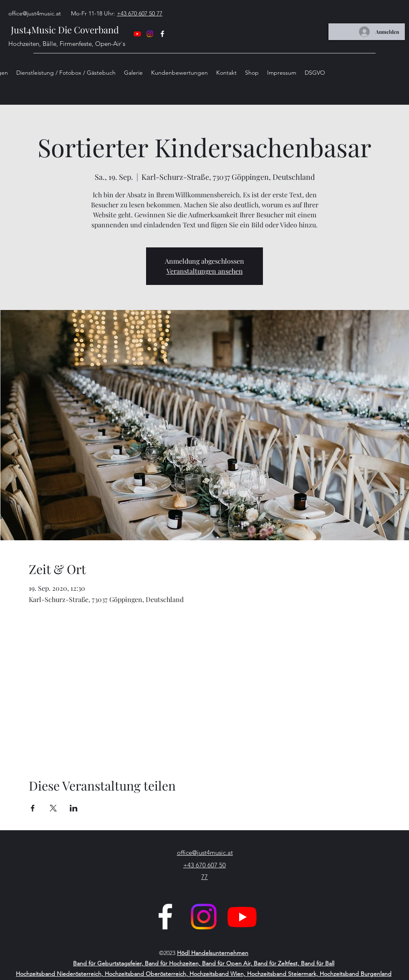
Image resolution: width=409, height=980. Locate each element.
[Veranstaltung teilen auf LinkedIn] (74, 808)
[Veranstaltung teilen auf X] (53, 808)
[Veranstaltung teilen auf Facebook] (33, 808)
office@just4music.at (35, 13)
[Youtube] (242, 917)
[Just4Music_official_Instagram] (204, 917)
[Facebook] (165, 917)
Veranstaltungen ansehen (205, 271)
